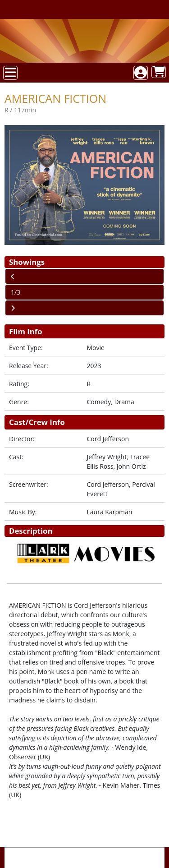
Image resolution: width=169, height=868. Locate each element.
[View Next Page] (84, 308)
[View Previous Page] (84, 276)
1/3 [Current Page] (16, 292)
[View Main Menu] (10, 73)
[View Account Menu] (141, 73)
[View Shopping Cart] (159, 72)
